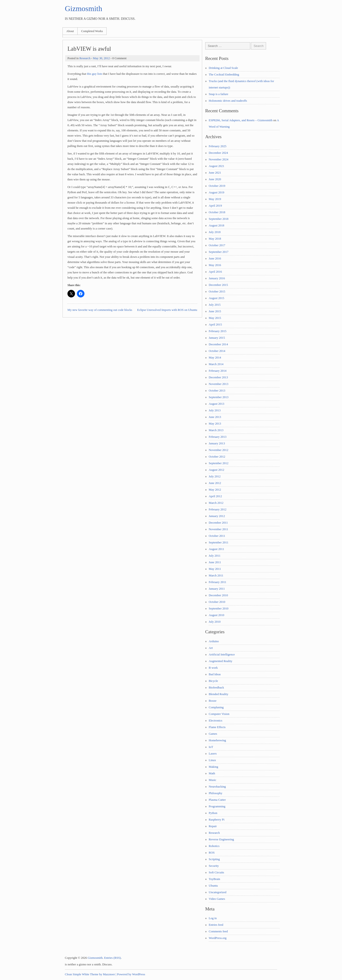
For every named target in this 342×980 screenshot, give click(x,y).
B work (213, 668)
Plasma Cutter (217, 800)
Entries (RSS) (113, 958)
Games (213, 734)
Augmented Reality (221, 661)
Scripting (214, 859)
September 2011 (219, 542)
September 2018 (219, 219)
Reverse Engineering (221, 839)
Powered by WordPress (131, 974)
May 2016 (215, 265)
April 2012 (215, 496)
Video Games (217, 899)
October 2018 (217, 212)
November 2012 (219, 450)
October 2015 (217, 292)
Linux (212, 760)
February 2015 (218, 331)
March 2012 (216, 503)
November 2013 (219, 384)
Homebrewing (217, 740)
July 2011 (215, 556)
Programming (217, 806)
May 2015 (215, 318)
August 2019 (217, 192)
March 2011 (216, 575)
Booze (213, 701)
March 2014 (216, 364)
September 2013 (219, 397)
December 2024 (218, 153)
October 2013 (217, 391)
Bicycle (213, 681)
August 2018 (217, 225)
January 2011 (217, 589)
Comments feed (218, 931)
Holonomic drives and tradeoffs (228, 101)
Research (85, 58)
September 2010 (219, 609)
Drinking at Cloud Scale (223, 68)
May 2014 (215, 358)
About (70, 31)
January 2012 (217, 516)
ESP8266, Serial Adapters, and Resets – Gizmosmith (241, 120)
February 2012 (218, 509)
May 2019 (215, 199)
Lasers (213, 754)
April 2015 (215, 325)
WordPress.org (218, 938)
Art (211, 648)
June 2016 (215, 259)
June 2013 (215, 417)
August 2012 (217, 470)
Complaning (216, 707)
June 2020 (215, 179)
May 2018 (215, 239)
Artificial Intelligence (222, 655)
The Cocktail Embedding (224, 75)
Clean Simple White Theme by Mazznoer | (91, 974)
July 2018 (215, 232)
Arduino (214, 641)
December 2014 (218, 344)
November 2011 (218, 529)
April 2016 (215, 272)
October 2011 (217, 536)
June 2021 (215, 173)
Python (213, 813)
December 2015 (218, 285)
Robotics (214, 846)
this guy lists (94, 74)
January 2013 (217, 443)
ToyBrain (214, 879)
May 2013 (215, 424)
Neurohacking (217, 787)
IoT (211, 747)
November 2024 (219, 159)
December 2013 (218, 377)
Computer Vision (219, 714)
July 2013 (215, 410)
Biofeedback (216, 688)
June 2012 (215, 483)
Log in (213, 918)
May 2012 (215, 490)
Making (213, 767)
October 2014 (217, 351)
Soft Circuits (216, 872)
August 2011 (216, 549)
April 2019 (215, 206)
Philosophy (216, 793)
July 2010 (215, 622)
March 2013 (216, 430)
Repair (213, 826)
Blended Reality (219, 694)
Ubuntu (213, 886)
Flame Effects (217, 727)
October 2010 (217, 602)
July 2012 (215, 476)
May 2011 (215, 569)
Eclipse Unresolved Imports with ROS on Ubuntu (167, 310)
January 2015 (217, 338)
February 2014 (218, 371)
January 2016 (217, 278)
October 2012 (217, 457)
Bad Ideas (215, 674)
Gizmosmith (83, 8)
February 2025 (218, 146)
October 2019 (217, 186)
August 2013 (217, 404)
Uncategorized (218, 892)
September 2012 (219, 463)
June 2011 (215, 562)
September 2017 (219, 252)
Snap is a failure (219, 94)
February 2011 (218, 582)
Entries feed (216, 925)
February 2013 (218, 437)
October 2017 (217, 245)
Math (212, 773)
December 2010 (218, 595)
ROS (212, 853)
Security (214, 866)
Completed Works (92, 31)
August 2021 (217, 166)
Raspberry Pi (217, 820)
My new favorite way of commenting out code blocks (100, 310)
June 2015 (215, 311)
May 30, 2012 (101, 58)
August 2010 (217, 615)
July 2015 (215, 305)
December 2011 (218, 523)
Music (213, 780)
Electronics (216, 721)
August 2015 (217, 298)
